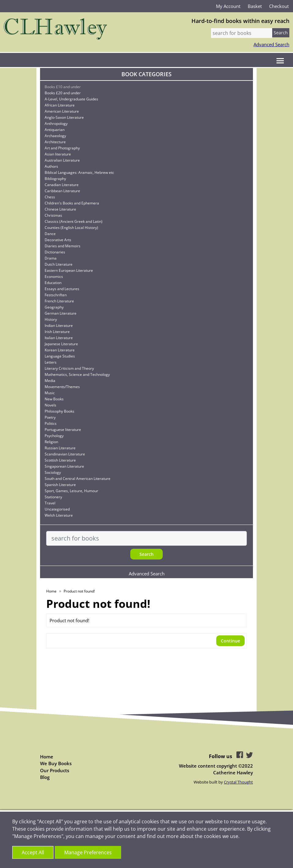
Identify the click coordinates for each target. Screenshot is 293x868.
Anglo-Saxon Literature (64, 117)
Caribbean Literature (62, 191)
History (51, 319)
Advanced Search (271, 44)
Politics (51, 423)
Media (50, 381)
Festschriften (56, 295)
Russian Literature (60, 448)
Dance (50, 234)
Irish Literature (57, 332)
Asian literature (58, 154)
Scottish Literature (60, 460)
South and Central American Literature (78, 479)
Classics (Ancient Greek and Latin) (74, 221)
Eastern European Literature (69, 270)
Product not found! (79, 591)
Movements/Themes (62, 387)
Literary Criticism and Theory (69, 368)
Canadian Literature (62, 185)
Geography (54, 307)
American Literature (62, 111)
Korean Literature (60, 350)
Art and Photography (62, 148)
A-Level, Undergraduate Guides (71, 99)
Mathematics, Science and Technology (77, 374)
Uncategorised (57, 509)
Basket (255, 6)
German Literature (61, 313)
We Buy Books (56, 763)
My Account (228, 6)
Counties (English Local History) (71, 228)
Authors (51, 166)
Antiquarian (55, 130)
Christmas (53, 215)
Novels (50, 405)
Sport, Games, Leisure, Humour (71, 491)
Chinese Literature (60, 209)
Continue (230, 641)
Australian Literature (62, 160)
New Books (54, 399)
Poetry (50, 417)
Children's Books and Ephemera (72, 203)
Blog (45, 777)
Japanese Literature (61, 344)
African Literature (60, 105)
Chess (50, 197)
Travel (50, 503)
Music (50, 393)
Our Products (55, 770)
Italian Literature (59, 338)
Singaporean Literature (64, 466)
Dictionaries (55, 252)
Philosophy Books (59, 411)
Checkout (279, 6)
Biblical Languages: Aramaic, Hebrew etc (79, 172)
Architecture (55, 142)
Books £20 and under (63, 93)
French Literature (59, 301)
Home (51, 591)
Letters (51, 362)
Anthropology (56, 123)
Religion (51, 442)
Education (53, 283)
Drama (51, 258)
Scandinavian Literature (65, 454)
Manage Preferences (88, 852)
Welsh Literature (59, 515)
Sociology (53, 472)
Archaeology (55, 136)
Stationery (53, 497)
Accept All (33, 852)
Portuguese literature (63, 430)
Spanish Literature (60, 485)
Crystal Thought (238, 782)
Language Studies (60, 356)
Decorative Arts (58, 240)
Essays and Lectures (62, 289)
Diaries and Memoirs (63, 246)
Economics (54, 277)
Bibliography (55, 179)
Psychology (54, 436)
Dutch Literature (59, 264)
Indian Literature (59, 325)
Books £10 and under (63, 87)
